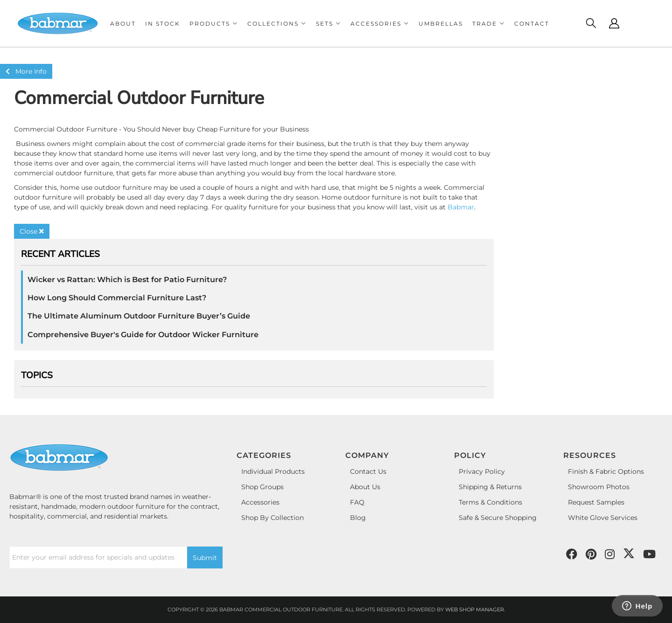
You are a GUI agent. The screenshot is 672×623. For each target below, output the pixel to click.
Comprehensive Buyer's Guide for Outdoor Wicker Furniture (143, 335)
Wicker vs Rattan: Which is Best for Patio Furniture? (127, 280)
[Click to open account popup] (614, 23)
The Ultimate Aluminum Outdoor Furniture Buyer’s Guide (139, 316)
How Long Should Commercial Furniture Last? (117, 298)
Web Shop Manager (475, 609)
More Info (26, 71)
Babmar (461, 207)
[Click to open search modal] (591, 23)
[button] (214, 24)
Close (32, 231)
